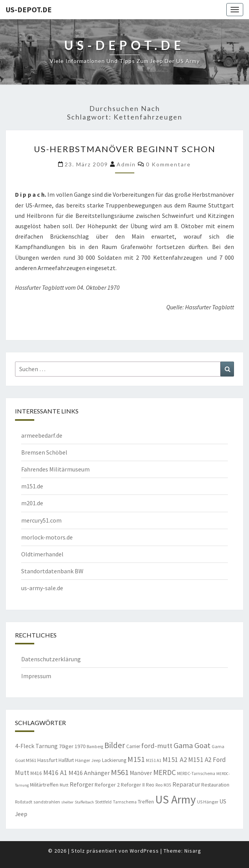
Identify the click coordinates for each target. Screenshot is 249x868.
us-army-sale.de (42, 588)
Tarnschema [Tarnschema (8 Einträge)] (125, 802)
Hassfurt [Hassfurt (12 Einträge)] (47, 760)
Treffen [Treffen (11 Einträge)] (146, 802)
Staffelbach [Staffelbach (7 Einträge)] (84, 802)
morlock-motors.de (47, 537)
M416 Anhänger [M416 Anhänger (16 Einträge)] (89, 773)
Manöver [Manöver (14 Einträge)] (141, 773)
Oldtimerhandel (42, 554)
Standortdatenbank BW (52, 571)
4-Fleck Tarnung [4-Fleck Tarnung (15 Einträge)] (36, 746)
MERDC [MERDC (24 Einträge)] (165, 772)
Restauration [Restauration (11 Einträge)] (215, 785)
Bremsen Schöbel (44, 452)
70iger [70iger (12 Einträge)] (66, 746)
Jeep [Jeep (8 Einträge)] (96, 760)
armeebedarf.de (42, 435)
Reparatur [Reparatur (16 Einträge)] (186, 784)
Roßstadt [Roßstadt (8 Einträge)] (24, 802)
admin (126, 164)
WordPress (144, 851)
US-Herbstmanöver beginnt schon (125, 149)
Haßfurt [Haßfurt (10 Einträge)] (66, 760)
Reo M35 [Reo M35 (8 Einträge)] (163, 785)
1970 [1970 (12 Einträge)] (80, 746)
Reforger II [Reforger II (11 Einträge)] (133, 785)
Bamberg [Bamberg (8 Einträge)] (95, 747)
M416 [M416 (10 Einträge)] (36, 773)
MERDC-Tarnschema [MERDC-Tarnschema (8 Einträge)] (196, 773)
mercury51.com (41, 520)
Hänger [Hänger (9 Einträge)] (83, 760)
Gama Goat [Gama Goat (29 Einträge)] (192, 745)
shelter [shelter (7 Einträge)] (67, 802)
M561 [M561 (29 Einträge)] (120, 772)
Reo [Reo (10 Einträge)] (150, 785)
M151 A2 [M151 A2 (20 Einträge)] (175, 759)
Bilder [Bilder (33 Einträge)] (115, 745)
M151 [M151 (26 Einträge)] (136, 759)
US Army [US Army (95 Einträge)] (175, 799)
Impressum (36, 676)
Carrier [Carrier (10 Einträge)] (133, 746)
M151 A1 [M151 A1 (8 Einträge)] (154, 760)
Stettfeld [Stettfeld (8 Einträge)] (103, 802)
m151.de (32, 486)
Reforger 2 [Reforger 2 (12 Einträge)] (107, 785)
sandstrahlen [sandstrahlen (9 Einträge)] (47, 802)
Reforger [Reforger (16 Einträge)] (82, 784)
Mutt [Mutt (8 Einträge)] (64, 785)
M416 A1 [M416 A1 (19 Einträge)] (55, 773)
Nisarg (193, 851)
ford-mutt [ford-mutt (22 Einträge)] (157, 746)
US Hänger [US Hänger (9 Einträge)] (208, 802)
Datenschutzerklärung (51, 659)
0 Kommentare (168, 164)
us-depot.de (29, 9)
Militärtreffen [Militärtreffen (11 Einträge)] (44, 785)
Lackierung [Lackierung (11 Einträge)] (114, 760)
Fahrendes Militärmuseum (55, 469)
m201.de (32, 503)
